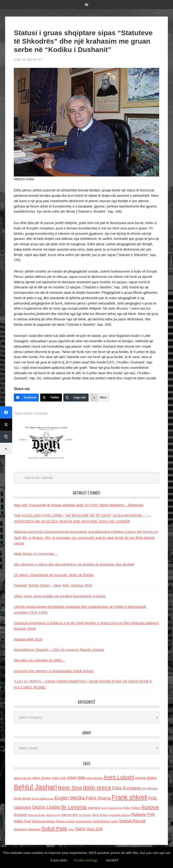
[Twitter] (51, 398)
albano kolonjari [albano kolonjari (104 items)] (23, 778)
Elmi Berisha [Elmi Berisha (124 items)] (150, 788)
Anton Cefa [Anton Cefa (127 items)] (59, 778)
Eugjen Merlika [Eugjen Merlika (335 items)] (70, 798)
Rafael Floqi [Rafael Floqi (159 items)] (22, 821)
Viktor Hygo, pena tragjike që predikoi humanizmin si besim (60, 596)
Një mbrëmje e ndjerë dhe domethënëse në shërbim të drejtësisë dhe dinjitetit (74, 564)
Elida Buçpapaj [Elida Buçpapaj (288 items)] (126, 788)
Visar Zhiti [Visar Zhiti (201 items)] (94, 829)
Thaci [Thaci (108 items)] (71, 829)
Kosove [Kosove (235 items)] (20, 815)
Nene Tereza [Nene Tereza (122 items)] (100, 815)
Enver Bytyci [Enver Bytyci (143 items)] (22, 798)
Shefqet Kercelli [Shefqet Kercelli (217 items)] (132, 821)
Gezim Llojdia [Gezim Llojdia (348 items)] (46, 807)
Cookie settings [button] (86, 860)
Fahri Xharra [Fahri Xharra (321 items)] (98, 798)
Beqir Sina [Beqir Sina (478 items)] (70, 788)
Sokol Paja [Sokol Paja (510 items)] (54, 828)
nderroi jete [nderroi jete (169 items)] (69, 815)
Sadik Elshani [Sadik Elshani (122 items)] (101, 821)
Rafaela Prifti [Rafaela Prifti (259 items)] (143, 815)
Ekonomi (41, 414)
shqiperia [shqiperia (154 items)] (20, 829)
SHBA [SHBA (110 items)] (114, 821)
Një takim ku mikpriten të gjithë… (39, 660)
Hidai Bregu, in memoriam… (36, 554)
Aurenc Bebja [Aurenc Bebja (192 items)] (146, 778)
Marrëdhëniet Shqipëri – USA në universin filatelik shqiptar (59, 650)
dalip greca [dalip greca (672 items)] (97, 787)
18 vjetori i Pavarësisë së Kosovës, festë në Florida (54, 575)
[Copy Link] (76, 398)
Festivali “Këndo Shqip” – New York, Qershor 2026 (53, 585)
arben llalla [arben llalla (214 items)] (76, 778)
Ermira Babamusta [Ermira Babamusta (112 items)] (43, 799)
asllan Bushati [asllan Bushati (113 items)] (94, 778)
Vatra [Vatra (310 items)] (80, 829)
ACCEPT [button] (112, 860)
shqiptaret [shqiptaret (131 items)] (34, 829)
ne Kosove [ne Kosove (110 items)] (85, 815)
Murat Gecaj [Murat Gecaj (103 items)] (53, 815)
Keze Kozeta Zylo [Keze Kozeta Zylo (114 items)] (112, 808)
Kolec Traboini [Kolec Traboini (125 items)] (132, 808)
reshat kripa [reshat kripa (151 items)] (84, 821)
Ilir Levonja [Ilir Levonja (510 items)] (74, 807)
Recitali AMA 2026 (28, 639)
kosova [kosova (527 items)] (150, 807)
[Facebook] (26, 398)
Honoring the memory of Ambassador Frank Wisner (54, 671)
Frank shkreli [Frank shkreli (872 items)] (129, 797)
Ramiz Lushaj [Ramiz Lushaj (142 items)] (65, 821)
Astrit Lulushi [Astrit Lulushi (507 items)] (119, 777)
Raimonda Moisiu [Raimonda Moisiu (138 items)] (44, 821)
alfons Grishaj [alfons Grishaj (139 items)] (41, 778)
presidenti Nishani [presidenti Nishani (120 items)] (120, 815)
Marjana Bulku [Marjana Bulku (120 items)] (37, 815)
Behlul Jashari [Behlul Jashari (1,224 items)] (35, 787)
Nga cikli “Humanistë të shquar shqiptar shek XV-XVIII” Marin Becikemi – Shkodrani (79, 505)
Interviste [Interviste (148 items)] (94, 808)
